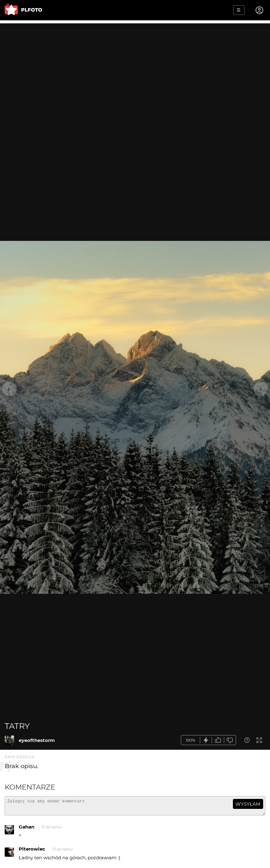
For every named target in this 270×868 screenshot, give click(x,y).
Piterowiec (32, 852)
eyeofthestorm (37, 740)
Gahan (27, 830)
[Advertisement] (135, 67)
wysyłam (248, 804)
